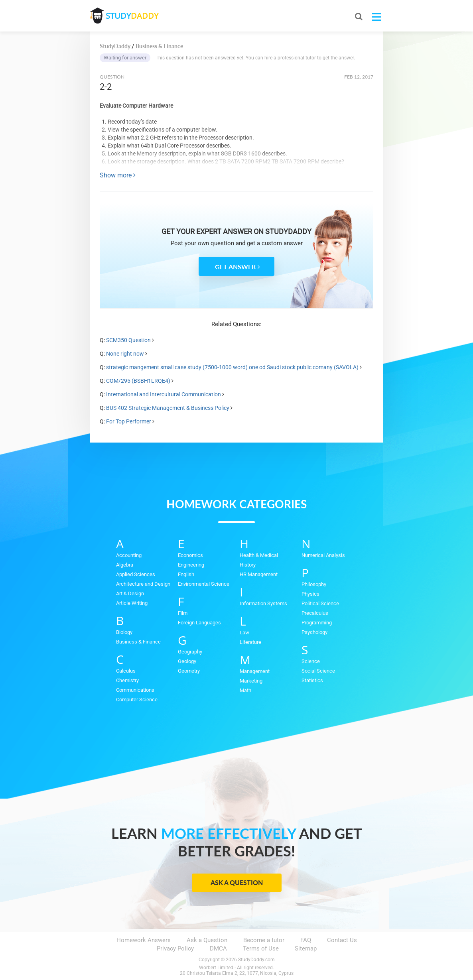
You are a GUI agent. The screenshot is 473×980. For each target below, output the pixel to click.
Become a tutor (264, 940)
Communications (135, 690)
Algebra (125, 565)
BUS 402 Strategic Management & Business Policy (168, 408)
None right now (125, 354)
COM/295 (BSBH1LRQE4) (138, 381)
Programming (317, 623)
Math (245, 690)
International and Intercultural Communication (164, 394)
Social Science (318, 671)
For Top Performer (129, 421)
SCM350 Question (128, 340)
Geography (190, 652)
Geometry (189, 671)
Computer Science (137, 700)
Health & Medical (259, 555)
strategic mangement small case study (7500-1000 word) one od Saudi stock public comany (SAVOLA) (232, 367)
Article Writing (132, 603)
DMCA (218, 949)
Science (311, 661)
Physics (310, 594)
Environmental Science (204, 584)
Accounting (129, 555)
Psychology (314, 632)
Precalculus (315, 613)
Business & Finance (138, 642)
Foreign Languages (199, 623)
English (186, 574)
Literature (250, 642)
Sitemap (306, 949)
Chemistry (127, 680)
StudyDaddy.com (256, 960)
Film (183, 613)
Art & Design (130, 593)
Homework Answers (144, 940)
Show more (118, 175)
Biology (124, 632)
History (248, 565)
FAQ (306, 940)
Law (244, 633)
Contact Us (342, 940)
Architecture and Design (143, 584)
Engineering (191, 565)
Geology (187, 661)
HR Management (259, 574)
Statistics (312, 680)
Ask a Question (237, 883)
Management (255, 671)
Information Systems (263, 603)
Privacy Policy (175, 949)
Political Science (320, 603)
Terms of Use (261, 949)
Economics (190, 555)
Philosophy (314, 584)
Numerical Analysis (323, 555)
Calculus (126, 671)
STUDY (132, 16)
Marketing (251, 681)
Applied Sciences (136, 574)
